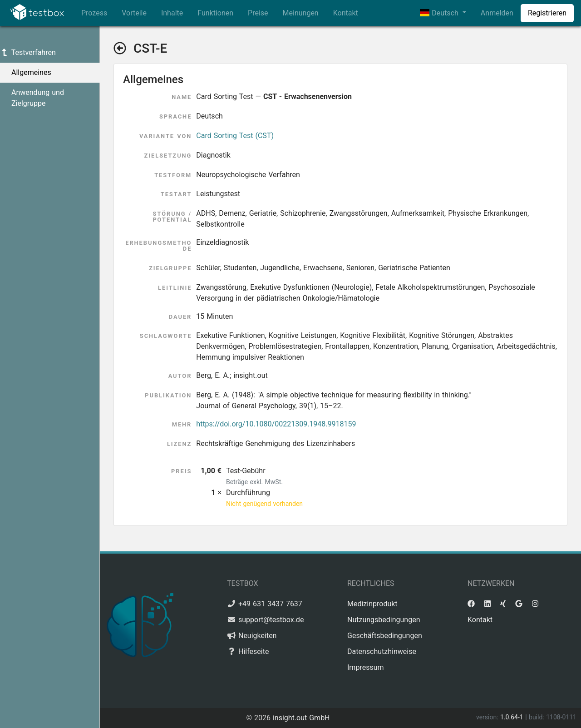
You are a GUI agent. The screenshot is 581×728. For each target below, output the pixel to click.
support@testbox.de (271, 620)
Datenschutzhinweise (382, 651)
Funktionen (215, 13)
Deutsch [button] (440, 13)
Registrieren (547, 13)
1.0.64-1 (513, 717)
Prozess (94, 13)
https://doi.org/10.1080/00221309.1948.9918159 (276, 424)
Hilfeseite (254, 651)
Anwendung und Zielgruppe (38, 98)
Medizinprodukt (372, 604)
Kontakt (346, 13)
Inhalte (172, 13)
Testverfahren (28, 52)
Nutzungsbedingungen (384, 620)
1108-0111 (561, 717)
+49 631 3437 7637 (270, 604)
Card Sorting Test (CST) (235, 136)
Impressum (366, 667)
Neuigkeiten (257, 636)
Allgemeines (31, 72)
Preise (258, 13)
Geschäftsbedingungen (385, 636)
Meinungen (301, 13)
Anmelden (497, 13)
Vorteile (134, 13)
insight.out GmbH (301, 718)
